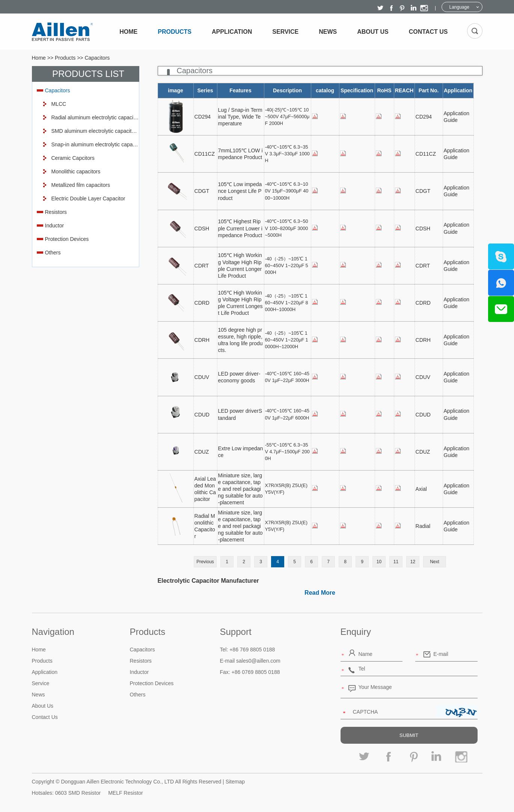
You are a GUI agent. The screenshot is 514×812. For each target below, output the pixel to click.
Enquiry (356, 632)
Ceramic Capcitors (73, 158)
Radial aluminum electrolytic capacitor (95, 117)
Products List (88, 74)
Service (285, 32)
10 (379, 562)
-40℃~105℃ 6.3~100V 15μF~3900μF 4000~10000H (287, 191)
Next (435, 562)
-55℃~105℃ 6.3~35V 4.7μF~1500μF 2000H (287, 452)
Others (53, 253)
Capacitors (97, 58)
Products (175, 32)
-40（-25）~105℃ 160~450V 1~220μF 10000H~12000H (287, 340)
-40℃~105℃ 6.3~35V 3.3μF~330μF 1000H (287, 154)
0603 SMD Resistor (78, 793)
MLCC (59, 104)
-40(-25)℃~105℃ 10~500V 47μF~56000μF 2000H (287, 117)
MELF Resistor (126, 793)
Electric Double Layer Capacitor (88, 198)
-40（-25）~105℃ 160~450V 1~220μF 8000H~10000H (287, 303)
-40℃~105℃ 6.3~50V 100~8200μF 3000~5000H (287, 228)
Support (236, 632)
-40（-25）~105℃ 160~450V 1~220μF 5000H (287, 266)
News (328, 32)
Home (128, 32)
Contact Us (428, 32)
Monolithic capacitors (76, 171)
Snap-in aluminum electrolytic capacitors (95, 144)
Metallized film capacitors (81, 185)
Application (232, 32)
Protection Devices (67, 239)
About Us (373, 32)
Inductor (55, 226)
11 (396, 562)
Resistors (56, 212)
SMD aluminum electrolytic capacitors (95, 131)
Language (459, 7)
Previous (205, 562)
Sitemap (235, 782)
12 (413, 562)
